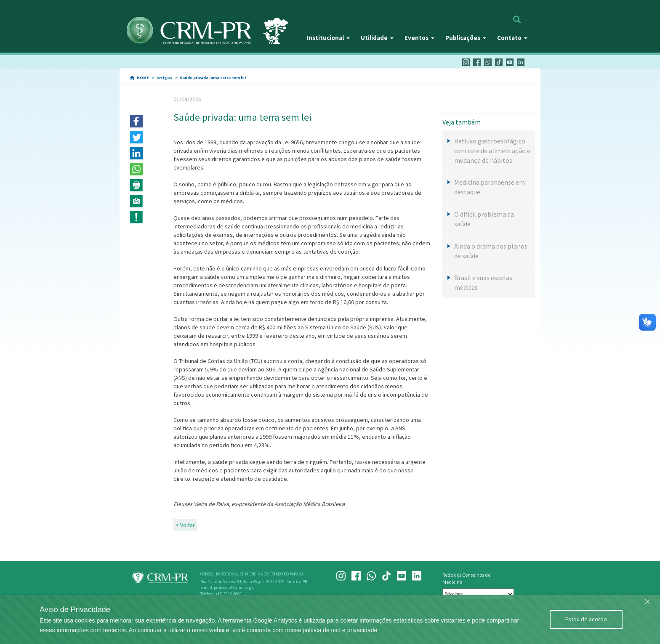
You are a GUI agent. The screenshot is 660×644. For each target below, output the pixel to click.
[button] (136, 121)
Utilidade (377, 38)
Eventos (419, 38)
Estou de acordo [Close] (586, 619)
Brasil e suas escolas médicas (483, 282)
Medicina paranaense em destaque (490, 187)
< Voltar (185, 525)
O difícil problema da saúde (484, 219)
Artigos (164, 78)
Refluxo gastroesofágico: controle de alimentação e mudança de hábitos (492, 151)
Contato (512, 38)
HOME (143, 78)
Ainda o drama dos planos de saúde (491, 251)
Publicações (466, 38)
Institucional (328, 38)
